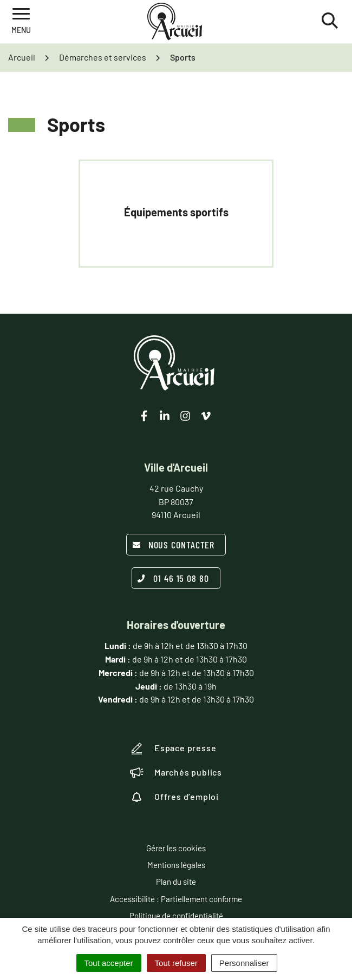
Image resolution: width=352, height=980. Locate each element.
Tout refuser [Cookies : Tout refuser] (176, 963)
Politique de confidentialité (176, 916)
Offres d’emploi (174, 797)
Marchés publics (176, 772)
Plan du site (176, 882)
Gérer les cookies (176, 848)
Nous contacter (174, 545)
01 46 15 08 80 (173, 578)
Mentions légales (176, 865)
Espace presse (173, 749)
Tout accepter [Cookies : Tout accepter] (109, 963)
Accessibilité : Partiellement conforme (176, 899)
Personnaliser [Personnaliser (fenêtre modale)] (244, 963)
